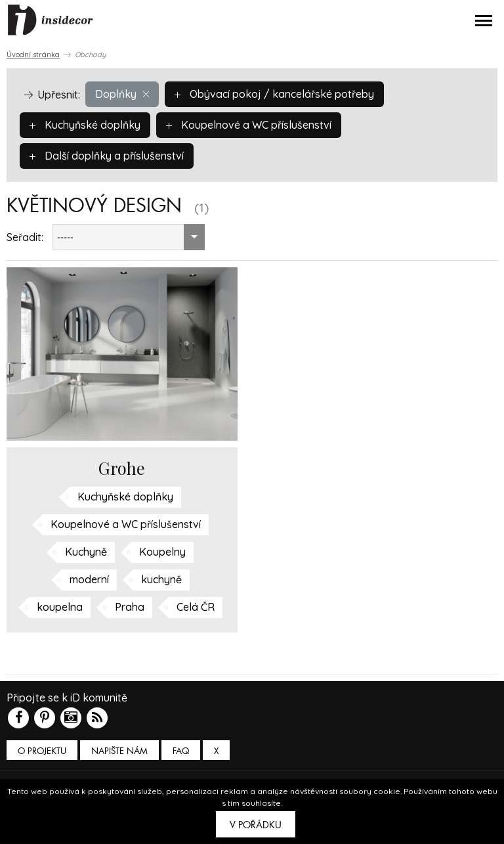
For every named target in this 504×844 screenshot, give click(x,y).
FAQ (181, 751)
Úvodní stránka (33, 55)
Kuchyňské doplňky (85, 125)
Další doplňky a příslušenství (107, 156)
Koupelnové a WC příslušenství (249, 125)
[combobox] (129, 237)
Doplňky (122, 94)
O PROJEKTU (42, 751)
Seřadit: (25, 237)
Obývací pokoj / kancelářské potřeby (274, 94)
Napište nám (119, 751)
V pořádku (256, 825)
